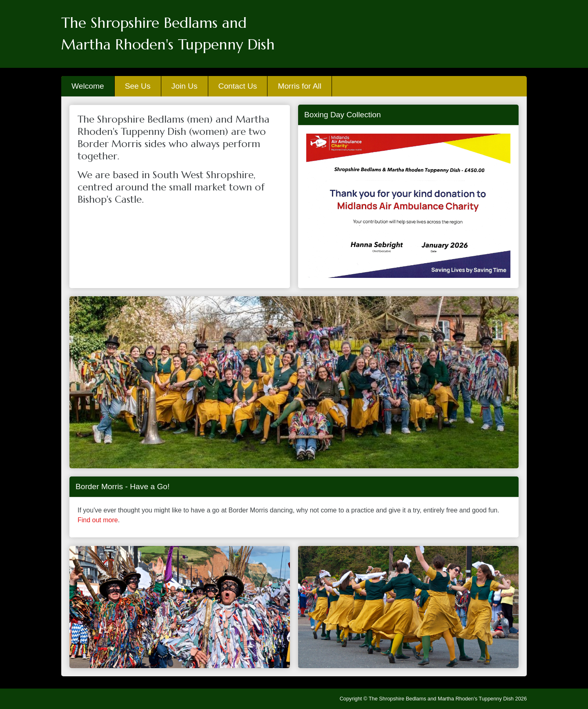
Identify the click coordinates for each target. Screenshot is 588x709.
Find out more (98, 520)
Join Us (185, 86)
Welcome (88, 86)
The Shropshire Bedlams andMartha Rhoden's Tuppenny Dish (168, 34)
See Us (138, 86)
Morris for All (300, 86)
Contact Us (238, 86)
